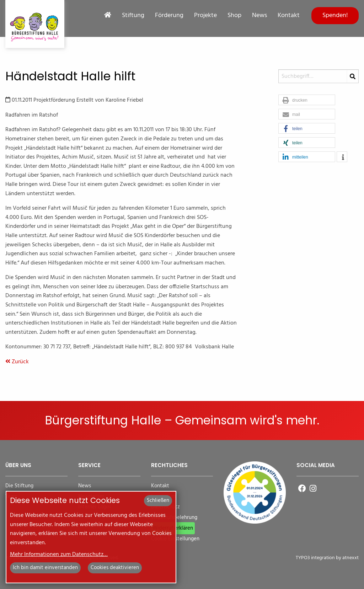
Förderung (169, 16)
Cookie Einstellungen (175, 539)
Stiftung (133, 16)
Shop (234, 16)
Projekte (205, 16)
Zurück (17, 362)
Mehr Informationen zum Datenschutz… (59, 555)
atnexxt (350, 558)
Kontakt (289, 16)
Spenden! (335, 15)
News (259, 16)
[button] (307, 100)
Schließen (158, 500)
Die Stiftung (19, 486)
